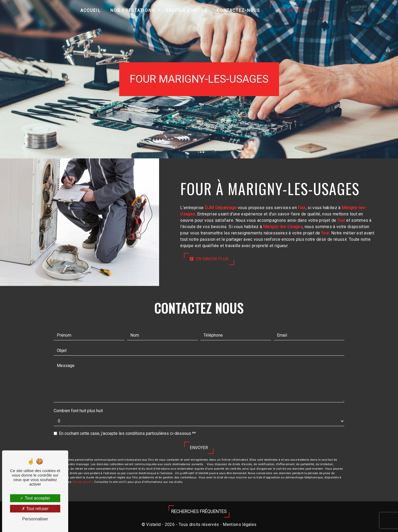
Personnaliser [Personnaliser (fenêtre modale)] (35, 519)
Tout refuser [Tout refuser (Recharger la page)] (35, 509)
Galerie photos (186, 10)
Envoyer (199, 448)
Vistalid (154, 524)
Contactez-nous (238, 10)
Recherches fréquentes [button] (199, 511)
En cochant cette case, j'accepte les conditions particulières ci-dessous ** (127, 433)
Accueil (91, 10)
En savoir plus (209, 259)
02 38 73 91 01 (298, 10)
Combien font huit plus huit (78, 411)
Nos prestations (133, 10)
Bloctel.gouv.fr (82, 482)
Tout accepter (35, 498)
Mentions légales (239, 524)
